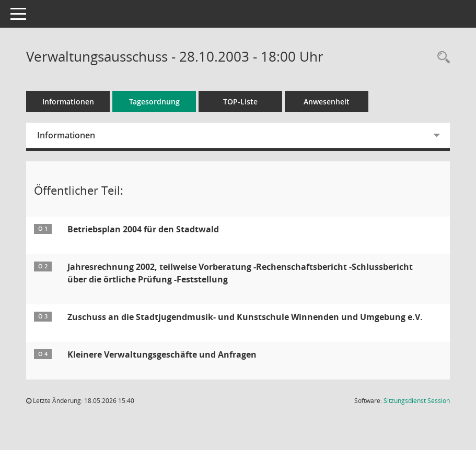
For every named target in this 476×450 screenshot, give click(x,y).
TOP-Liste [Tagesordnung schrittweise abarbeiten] (240, 102)
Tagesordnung (154, 102)
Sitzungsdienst (417, 401)
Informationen (68, 102)
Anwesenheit (327, 102)
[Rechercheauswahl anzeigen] (441, 58)
